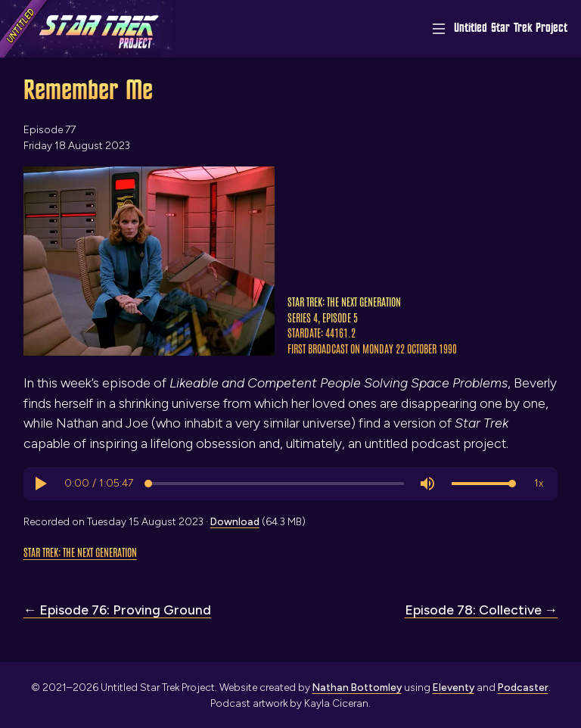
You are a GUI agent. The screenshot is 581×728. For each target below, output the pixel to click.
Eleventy (454, 687)
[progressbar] (99, 484)
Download (235, 521)
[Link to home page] (86, 29)
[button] (40, 484)
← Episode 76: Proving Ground (118, 610)
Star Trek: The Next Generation (80, 552)
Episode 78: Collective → (482, 610)
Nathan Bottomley (357, 687)
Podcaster (523, 687)
